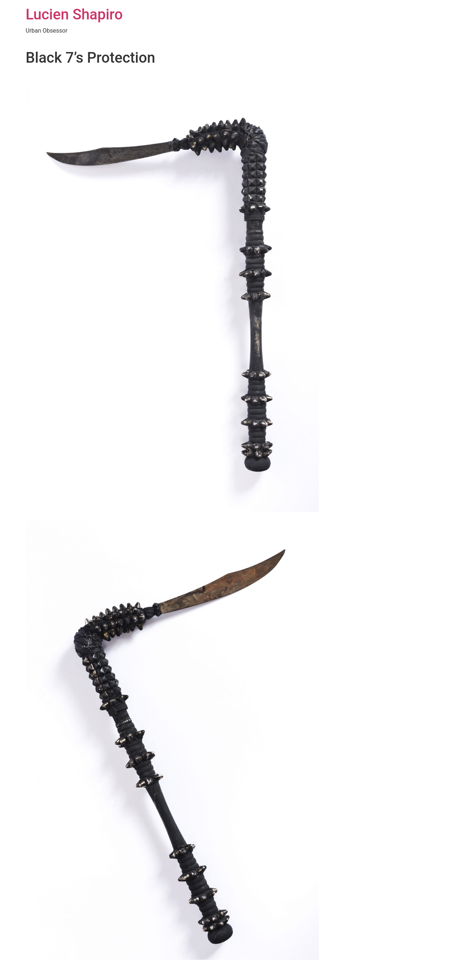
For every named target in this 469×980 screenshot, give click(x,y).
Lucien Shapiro (74, 14)
